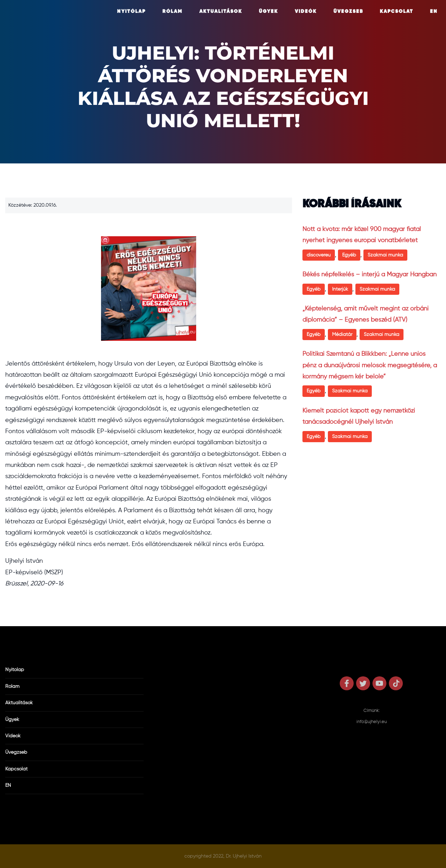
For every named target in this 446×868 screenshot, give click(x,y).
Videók (306, 11)
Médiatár (342, 335)
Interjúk (340, 289)
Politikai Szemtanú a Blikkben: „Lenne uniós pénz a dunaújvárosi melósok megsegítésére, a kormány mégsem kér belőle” (370, 365)
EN (434, 11)
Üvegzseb (348, 11)
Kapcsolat (397, 11)
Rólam (172, 11)
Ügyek (268, 11)
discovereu (319, 255)
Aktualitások (221, 11)
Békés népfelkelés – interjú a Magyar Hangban (370, 275)
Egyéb (349, 255)
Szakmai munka (385, 255)
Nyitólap (131, 11)
